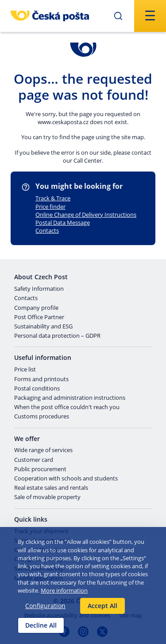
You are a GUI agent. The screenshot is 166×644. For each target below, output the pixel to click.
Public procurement (40, 469)
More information (64, 590)
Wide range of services (43, 450)
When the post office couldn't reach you (67, 407)
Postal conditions (37, 389)
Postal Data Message (63, 222)
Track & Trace (53, 198)
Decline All (41, 625)
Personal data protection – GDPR (57, 336)
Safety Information (39, 289)
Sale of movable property (47, 497)
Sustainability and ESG (43, 327)
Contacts (47, 230)
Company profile (36, 308)
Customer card (34, 460)
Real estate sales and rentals (51, 488)
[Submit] (118, 16)
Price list (25, 370)
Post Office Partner (39, 317)
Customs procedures (42, 417)
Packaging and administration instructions (70, 398)
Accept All (102, 606)
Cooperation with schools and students (66, 479)
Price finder (50, 207)
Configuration (45, 606)
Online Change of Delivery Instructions (86, 215)
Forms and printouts (41, 379)
